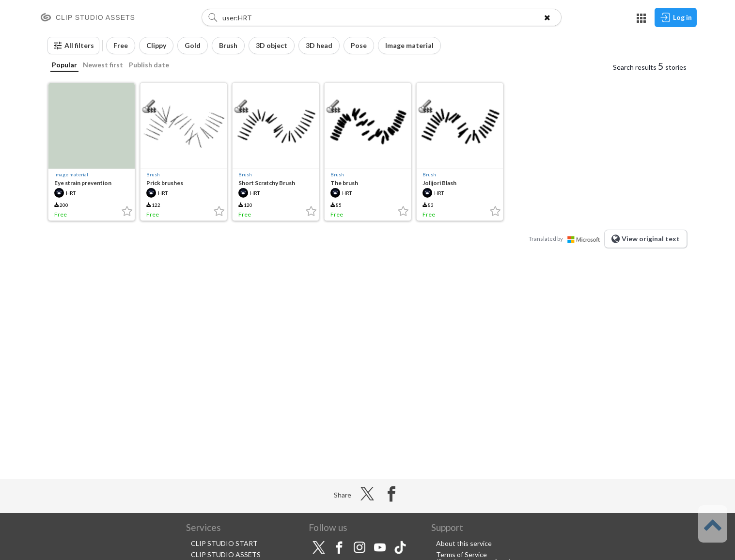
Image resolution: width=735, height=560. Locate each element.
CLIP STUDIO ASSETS (226, 554)
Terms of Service (461, 554)
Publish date (149, 65)
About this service (464, 543)
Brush (153, 174)
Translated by (566, 239)
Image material (71, 174)
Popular (64, 65)
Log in (676, 17)
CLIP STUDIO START (224, 543)
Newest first (103, 65)
